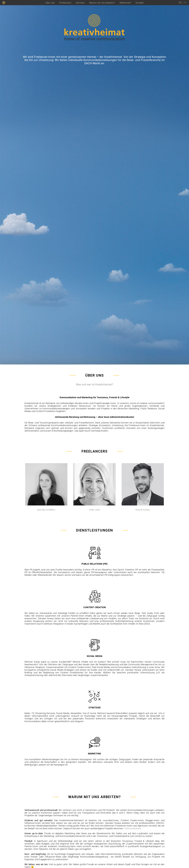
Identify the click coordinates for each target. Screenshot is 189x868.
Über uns (50, 3)
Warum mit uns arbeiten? (102, 3)
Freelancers (65, 3)
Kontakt (140, 3)
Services (80, 3)
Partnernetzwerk (133, 828)
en (185, 2)
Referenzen (125, 3)
